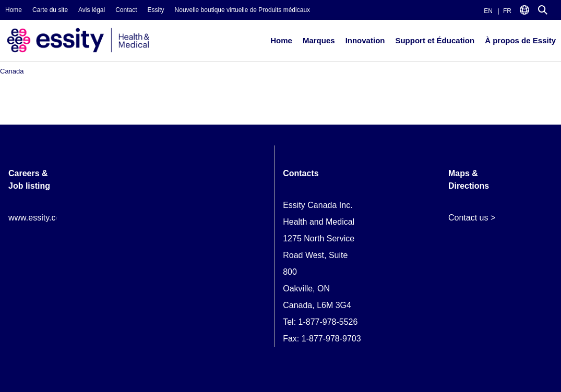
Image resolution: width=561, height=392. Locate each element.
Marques (319, 40)
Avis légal (92, 10)
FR (507, 11)
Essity (156, 10)
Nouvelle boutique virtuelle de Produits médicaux (242, 10)
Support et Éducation (435, 40)
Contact (126, 10)
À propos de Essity (520, 40)
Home (14, 10)
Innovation (365, 40)
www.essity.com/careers (53, 218)
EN (488, 11)
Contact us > (472, 218)
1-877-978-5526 (328, 322)
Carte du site (50, 10)
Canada (12, 71)
